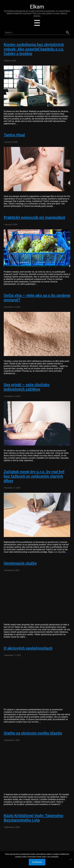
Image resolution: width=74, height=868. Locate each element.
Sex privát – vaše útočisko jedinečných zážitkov (27, 387)
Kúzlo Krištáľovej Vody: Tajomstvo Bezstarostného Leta (34, 818)
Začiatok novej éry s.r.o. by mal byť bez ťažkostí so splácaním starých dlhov (34, 476)
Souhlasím (37, 862)
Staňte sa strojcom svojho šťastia (33, 733)
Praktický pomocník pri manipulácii (34, 217)
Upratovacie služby (20, 563)
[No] (71, 859)
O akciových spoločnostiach (28, 648)
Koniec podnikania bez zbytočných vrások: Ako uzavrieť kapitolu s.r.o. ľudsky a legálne (34, 49)
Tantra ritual (14, 135)
